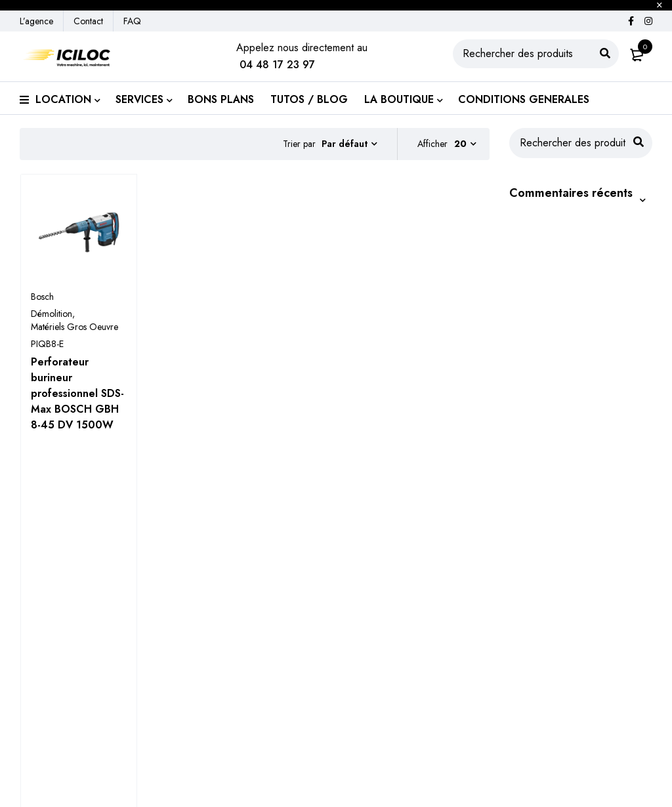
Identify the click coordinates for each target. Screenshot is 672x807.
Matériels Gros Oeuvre (74, 327)
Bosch (42, 297)
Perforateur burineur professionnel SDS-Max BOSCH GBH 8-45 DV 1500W (77, 393)
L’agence (36, 21)
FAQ (132, 21)
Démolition (52, 314)
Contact (88, 21)
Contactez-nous (392, 759)
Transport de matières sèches (247, 700)
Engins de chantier (61, 679)
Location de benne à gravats (245, 721)
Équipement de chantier (72, 721)
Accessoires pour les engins (83, 763)
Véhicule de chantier (65, 742)
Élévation (39, 700)
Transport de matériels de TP (246, 679)
